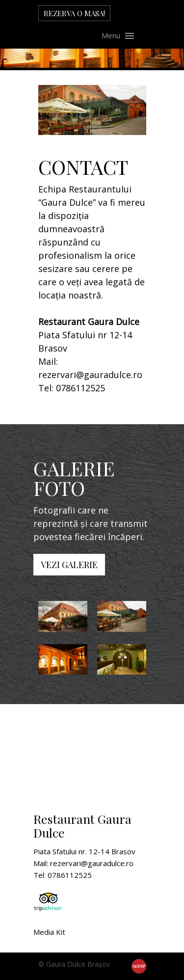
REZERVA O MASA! (74, 13)
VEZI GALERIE (69, 565)
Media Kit (49, 932)
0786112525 (80, 388)
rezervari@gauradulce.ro (90, 375)
